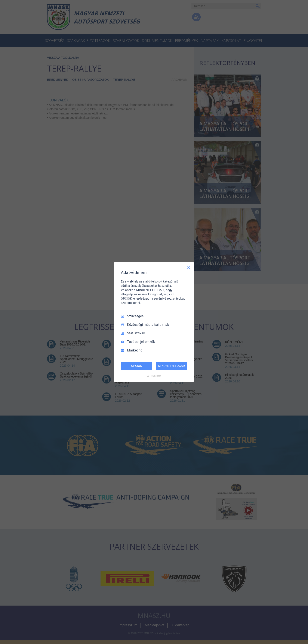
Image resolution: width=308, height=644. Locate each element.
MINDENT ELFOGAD (171, 366)
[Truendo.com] (154, 376)
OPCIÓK (136, 366)
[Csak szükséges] (189, 268)
